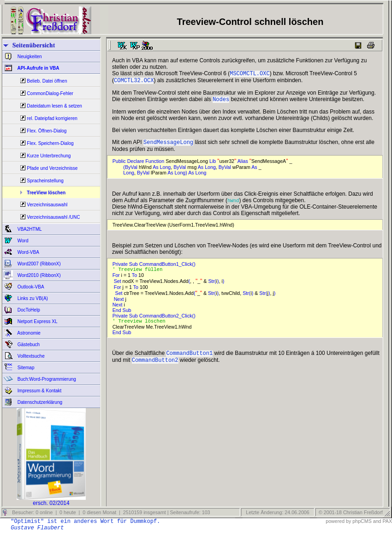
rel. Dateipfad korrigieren (52, 118)
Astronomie (28, 333)
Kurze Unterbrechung (49, 156)
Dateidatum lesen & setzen (54, 106)
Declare (137, 165)
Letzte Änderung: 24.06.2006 (277, 512)
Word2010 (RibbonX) (39, 275)
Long (166, 171)
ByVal (132, 171)
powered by (338, 521)
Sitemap (25, 368)
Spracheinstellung (45, 181)
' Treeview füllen (140, 274)
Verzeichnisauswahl (47, 205)
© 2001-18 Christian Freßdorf (351, 512)
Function (155, 165)
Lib (213, 165)
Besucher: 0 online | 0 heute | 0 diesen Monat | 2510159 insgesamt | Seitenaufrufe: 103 (110, 512)
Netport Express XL (37, 321)
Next (120, 304)
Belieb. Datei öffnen (47, 81)
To (135, 280)
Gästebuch (28, 345)
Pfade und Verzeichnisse (52, 168)
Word (22, 241)
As (156, 171)
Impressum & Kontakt (39, 391)
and (377, 521)
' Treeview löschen (142, 326)
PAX (387, 521)
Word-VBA (28, 252)
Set (118, 286)
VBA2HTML (29, 229)
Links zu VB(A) (32, 298)
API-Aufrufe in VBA (38, 68)
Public (120, 165)
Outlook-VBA (30, 287)
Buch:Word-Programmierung (46, 379)
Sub (128, 315)
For (117, 280)
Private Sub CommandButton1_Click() (155, 268)
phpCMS (362, 521)
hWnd (233, 204)
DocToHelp (28, 310)
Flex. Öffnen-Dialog (47, 131)
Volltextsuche (30, 356)
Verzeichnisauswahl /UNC (53, 217)
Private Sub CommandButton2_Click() (155, 320)
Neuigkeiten (29, 57)
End (118, 315)
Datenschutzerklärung (39, 402)
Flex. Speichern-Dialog (50, 143)
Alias (244, 165)
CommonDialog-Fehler (50, 93)
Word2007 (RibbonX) (39, 264)
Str (211, 286)
